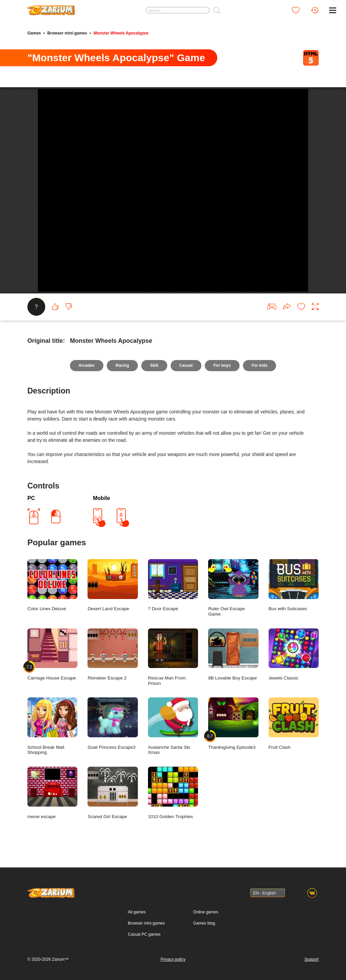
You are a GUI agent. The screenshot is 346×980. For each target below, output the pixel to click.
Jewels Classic (294, 655)
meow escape (52, 793)
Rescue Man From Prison (173, 657)
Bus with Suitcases (294, 585)
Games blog (204, 923)
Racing (122, 365)
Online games (206, 912)
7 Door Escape (173, 585)
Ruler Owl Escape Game (233, 588)
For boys (222, 365)
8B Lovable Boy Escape (233, 655)
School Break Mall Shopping (52, 726)
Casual (186, 365)
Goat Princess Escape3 (113, 724)
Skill (154, 365)
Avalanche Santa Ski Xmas (173, 726)
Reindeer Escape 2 (113, 655)
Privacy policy (173, 959)
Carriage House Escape (52, 655)
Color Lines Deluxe (52, 585)
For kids (260, 365)
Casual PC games (144, 934)
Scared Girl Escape (113, 793)
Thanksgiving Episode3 (233, 724)
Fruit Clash (294, 724)
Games (34, 33)
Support (312, 959)
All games (137, 912)
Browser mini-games (67, 33)
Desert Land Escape (113, 585)
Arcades (87, 365)
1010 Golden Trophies (173, 793)
